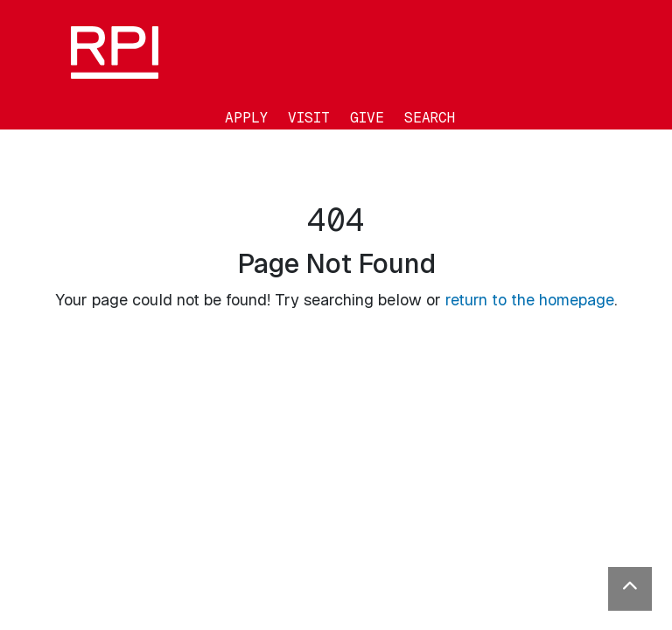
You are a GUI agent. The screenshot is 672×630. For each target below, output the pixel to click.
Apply (246, 118)
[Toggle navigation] (12, 142)
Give (367, 118)
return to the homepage (530, 300)
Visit (309, 118)
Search (430, 118)
